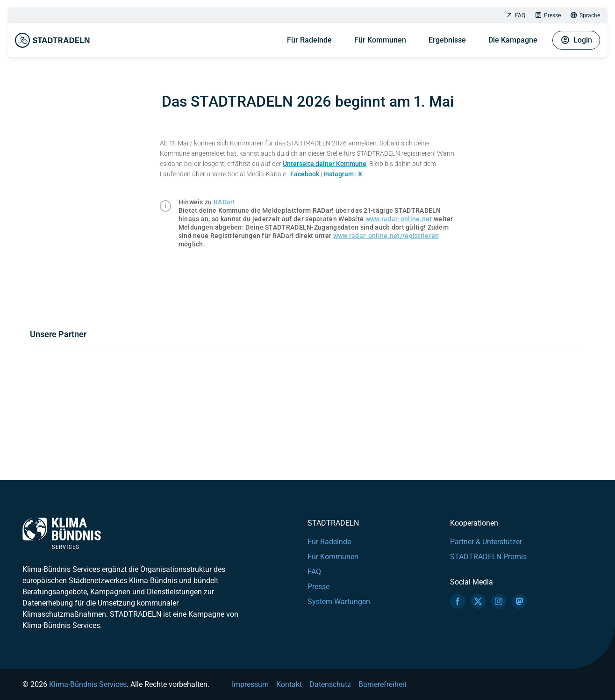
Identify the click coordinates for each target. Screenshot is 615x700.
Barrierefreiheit (383, 684)
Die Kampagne (513, 40)
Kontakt (289, 684)
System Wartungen (339, 602)
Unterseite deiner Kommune (325, 164)
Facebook (305, 174)
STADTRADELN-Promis (488, 557)
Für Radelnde (309, 40)
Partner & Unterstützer (486, 542)
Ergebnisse (447, 40)
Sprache (585, 16)
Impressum (250, 684)
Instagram (339, 174)
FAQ (515, 16)
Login (576, 40)
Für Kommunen (380, 40)
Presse (548, 16)
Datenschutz (330, 684)
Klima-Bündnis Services (88, 684)
